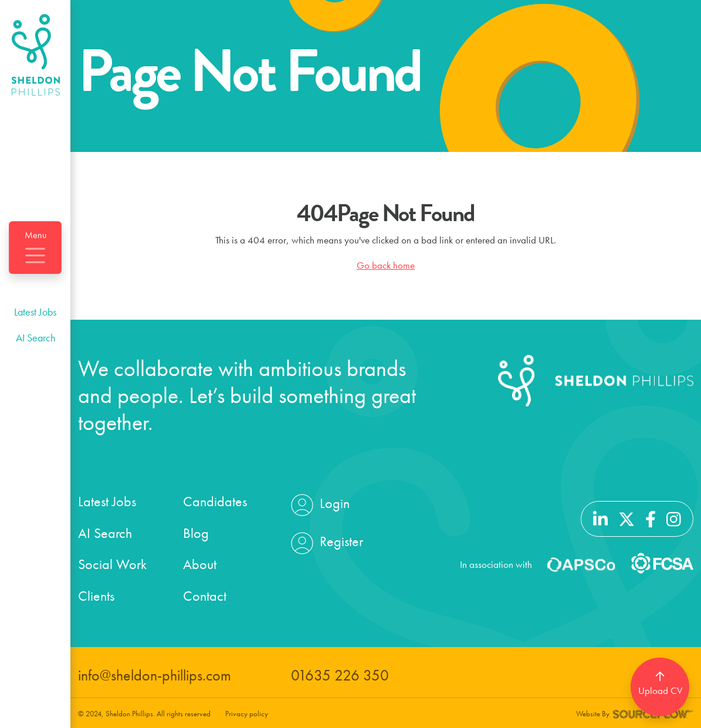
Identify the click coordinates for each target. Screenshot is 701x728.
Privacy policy (247, 714)
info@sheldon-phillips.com (155, 675)
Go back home (386, 265)
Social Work (112, 564)
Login (319, 505)
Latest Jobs (35, 312)
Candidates (215, 501)
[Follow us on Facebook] (651, 517)
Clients (96, 596)
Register (326, 543)
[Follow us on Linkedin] (600, 517)
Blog (196, 533)
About (200, 564)
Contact (205, 596)
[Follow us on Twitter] (627, 517)
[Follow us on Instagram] (674, 517)
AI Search (35, 338)
